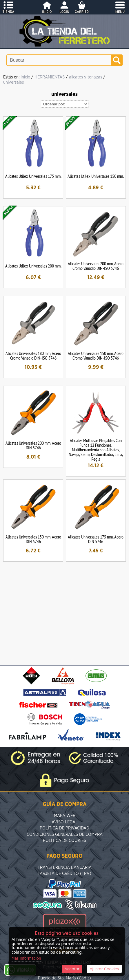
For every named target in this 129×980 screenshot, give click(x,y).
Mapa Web (65, 816)
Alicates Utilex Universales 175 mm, (33, 176)
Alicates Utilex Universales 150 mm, (96, 176)
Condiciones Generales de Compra (65, 835)
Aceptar (72, 969)
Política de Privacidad (64, 828)
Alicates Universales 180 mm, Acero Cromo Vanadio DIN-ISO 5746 (33, 356)
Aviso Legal (65, 822)
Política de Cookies (64, 841)
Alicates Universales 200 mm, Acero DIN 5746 (33, 445)
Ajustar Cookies (104, 969)
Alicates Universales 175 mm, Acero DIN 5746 (96, 539)
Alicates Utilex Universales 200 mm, (33, 266)
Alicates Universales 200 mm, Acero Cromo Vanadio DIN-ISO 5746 (96, 266)
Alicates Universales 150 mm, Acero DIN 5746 (33, 539)
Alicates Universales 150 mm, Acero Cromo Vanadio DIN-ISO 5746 (96, 356)
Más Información (26, 959)
